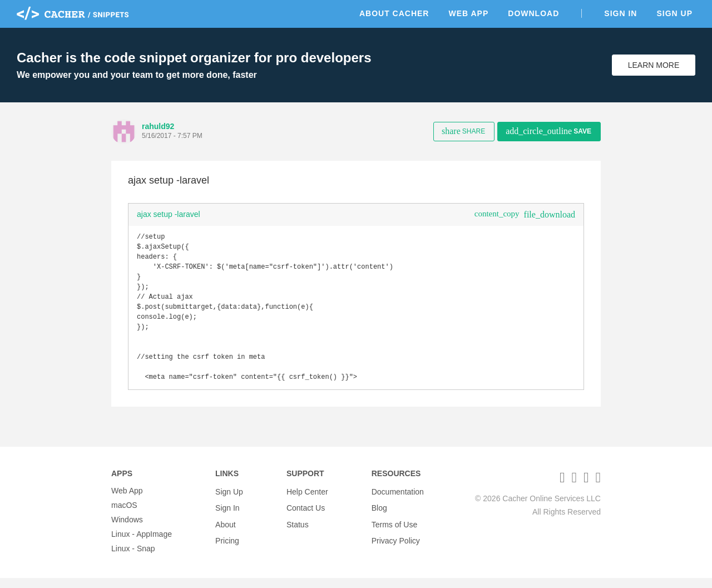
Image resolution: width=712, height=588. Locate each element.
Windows (127, 530)
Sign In (620, 13)
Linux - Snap (133, 559)
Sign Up (674, 13)
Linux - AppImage (142, 544)
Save (548, 131)
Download (533, 13)
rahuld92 (158, 126)
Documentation (398, 501)
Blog (379, 515)
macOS (124, 515)
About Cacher (394, 13)
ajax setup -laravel (169, 214)
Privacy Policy (396, 544)
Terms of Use (394, 530)
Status (298, 530)
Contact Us (306, 515)
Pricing (227, 544)
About (226, 530)
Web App (468, 13)
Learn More (654, 65)
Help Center (307, 501)
